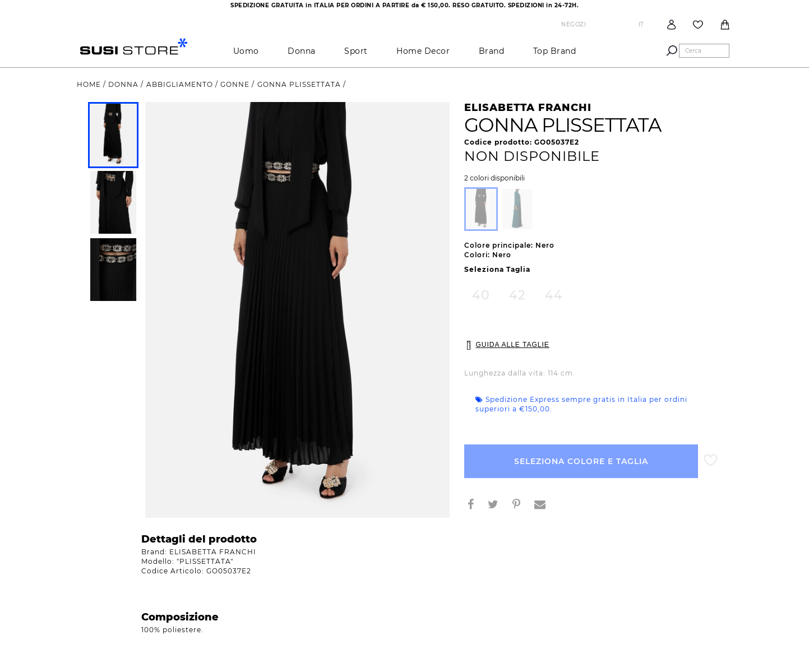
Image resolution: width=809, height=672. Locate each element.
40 (481, 295)
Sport (356, 51)
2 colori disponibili (494, 178)
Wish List (698, 25)
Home (90, 84)
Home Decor (423, 51)
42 (517, 295)
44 (554, 295)
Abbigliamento (181, 84)
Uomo (246, 51)
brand (492, 51)
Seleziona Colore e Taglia (581, 461)
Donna (302, 51)
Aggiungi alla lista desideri (711, 460)
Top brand (555, 51)
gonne (236, 84)
